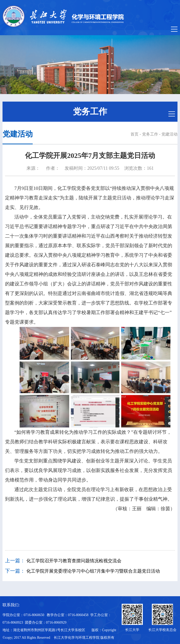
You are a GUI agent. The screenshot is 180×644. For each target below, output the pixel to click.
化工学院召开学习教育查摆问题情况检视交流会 (74, 561)
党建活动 (169, 134)
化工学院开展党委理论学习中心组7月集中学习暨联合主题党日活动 (93, 571)
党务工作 (150, 134)
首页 (134, 134)
